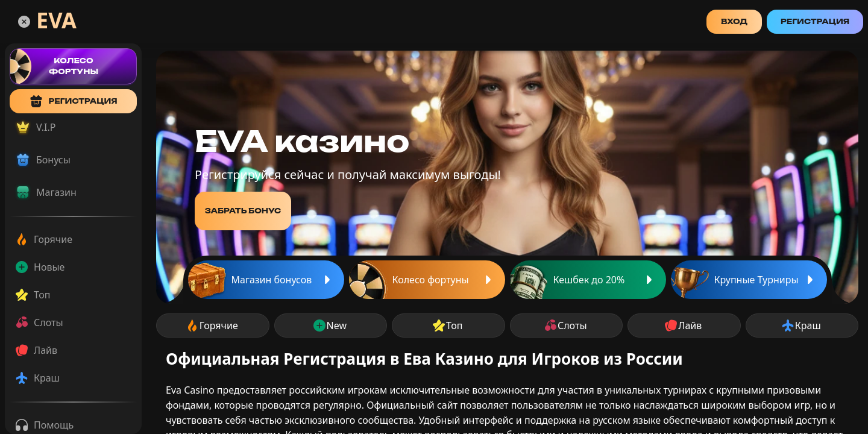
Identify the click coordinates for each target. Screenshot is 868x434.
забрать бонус (243, 211)
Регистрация (815, 21)
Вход (734, 21)
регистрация (73, 101)
